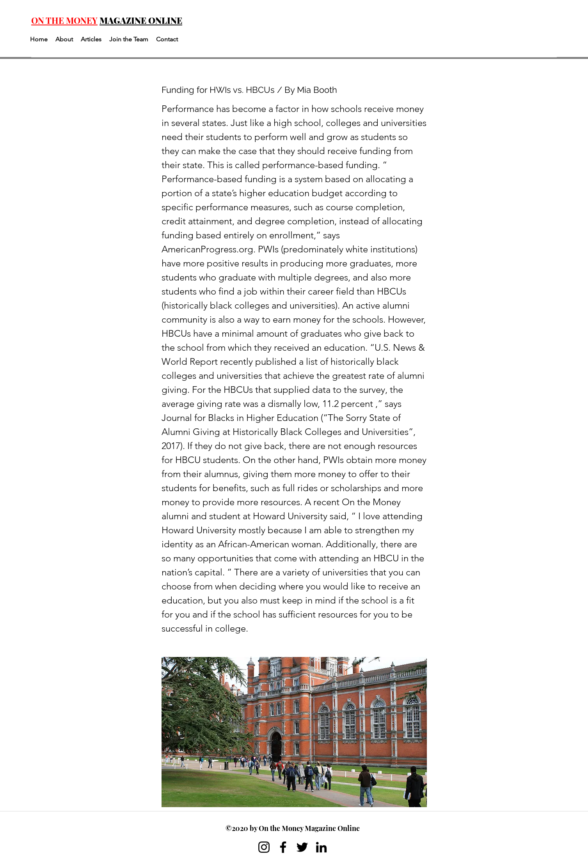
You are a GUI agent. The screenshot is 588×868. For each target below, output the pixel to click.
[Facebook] (283, 847)
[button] (64, 39)
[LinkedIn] (321, 847)
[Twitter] (302, 847)
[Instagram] (264, 847)
